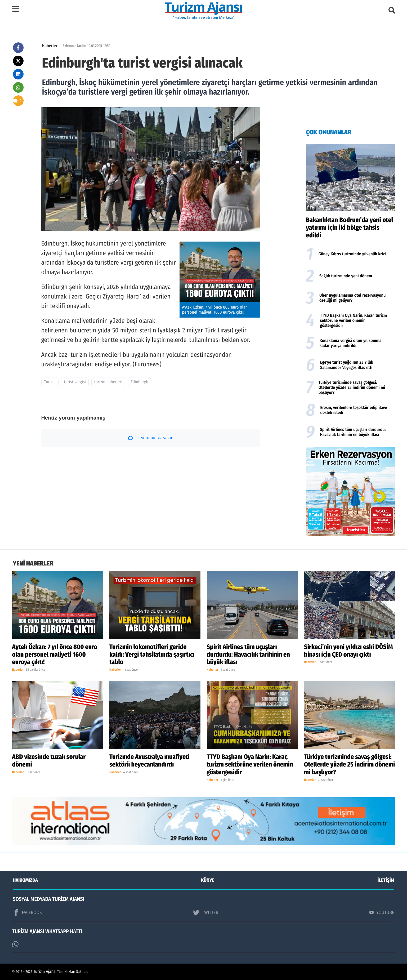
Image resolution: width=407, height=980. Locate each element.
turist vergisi (75, 382)
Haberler (50, 46)
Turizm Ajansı (45, 972)
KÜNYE (208, 880)
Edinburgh (140, 382)
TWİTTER (206, 912)
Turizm (50, 382)
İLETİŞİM (386, 880)
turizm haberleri (108, 382)
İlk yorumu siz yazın (151, 438)
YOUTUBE (382, 912)
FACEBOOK (28, 912)
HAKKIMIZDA (25, 880)
